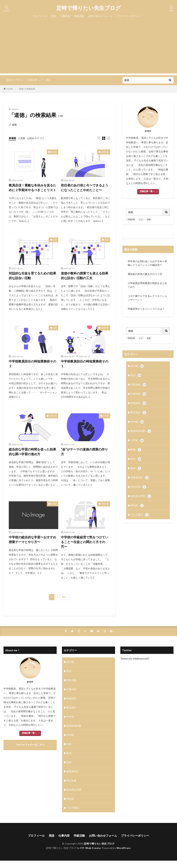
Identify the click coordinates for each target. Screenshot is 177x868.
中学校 (106, 416)
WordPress (124, 848)
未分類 (54, 152)
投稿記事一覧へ (147, 191)
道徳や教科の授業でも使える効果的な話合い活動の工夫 (85, 276)
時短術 (137, 506)
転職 (136, 450)
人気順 (22, 138)
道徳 (48, 80)
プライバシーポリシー (129, 16)
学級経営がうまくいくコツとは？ (146, 309)
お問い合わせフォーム (100, 16)
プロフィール (40, 16)
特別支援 (138, 487)
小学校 (137, 440)
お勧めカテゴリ (36, 138)
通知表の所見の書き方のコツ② (145, 274)
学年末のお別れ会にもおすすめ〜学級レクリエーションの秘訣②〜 (147, 263)
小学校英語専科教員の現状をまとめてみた (147, 285)
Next (64, 597)
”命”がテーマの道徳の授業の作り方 (84, 452)
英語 (54, 16)
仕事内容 (65, 16)
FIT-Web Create (90, 848)
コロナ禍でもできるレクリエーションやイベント (147, 298)
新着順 (12, 138)
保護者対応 (140, 478)
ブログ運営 (140, 515)
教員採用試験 (141, 431)
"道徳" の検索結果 (27, 89)
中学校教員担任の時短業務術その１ (85, 364)
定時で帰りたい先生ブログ (88, 8)
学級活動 (79, 16)
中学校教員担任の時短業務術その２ (32, 364)
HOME (10, 89)
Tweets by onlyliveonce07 (135, 659)
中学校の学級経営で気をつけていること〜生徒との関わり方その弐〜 (85, 542)
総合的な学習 (141, 496)
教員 (136, 459)
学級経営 (138, 403)
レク (41, 80)
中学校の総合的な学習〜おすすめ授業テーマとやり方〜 (32, 539)
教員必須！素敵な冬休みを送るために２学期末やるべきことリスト (32, 188)
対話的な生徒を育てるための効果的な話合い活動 (32, 276)
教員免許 (138, 413)
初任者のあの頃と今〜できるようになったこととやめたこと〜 (85, 188)
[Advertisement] (88, 49)
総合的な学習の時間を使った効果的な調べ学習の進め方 (32, 452)
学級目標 (32, 80)
